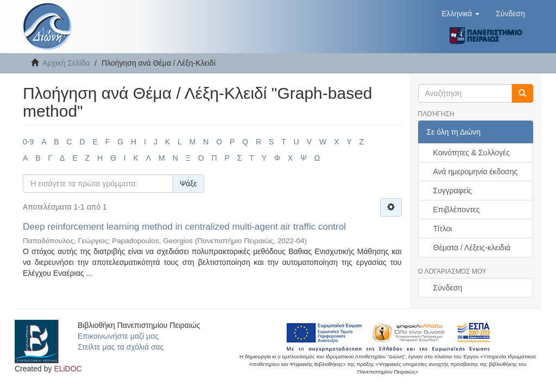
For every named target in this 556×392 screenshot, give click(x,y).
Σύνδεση (448, 288)
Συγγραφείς (453, 191)
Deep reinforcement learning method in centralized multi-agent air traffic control (184, 227)
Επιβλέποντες (457, 210)
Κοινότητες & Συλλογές (472, 153)
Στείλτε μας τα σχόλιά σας (121, 347)
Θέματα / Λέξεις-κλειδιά (472, 248)
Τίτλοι (443, 229)
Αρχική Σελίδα (66, 63)
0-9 (28, 142)
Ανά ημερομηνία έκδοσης (476, 172)
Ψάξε (188, 184)
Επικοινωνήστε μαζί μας (118, 336)
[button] (460, 14)
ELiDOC (68, 369)
